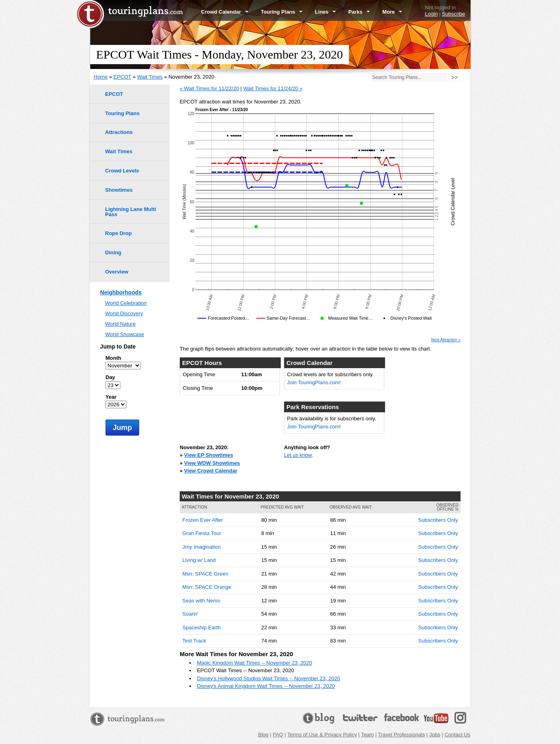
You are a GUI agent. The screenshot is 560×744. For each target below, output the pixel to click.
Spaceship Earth (202, 627)
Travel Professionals (401, 735)
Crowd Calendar (225, 12)
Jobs (435, 735)
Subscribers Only (438, 520)
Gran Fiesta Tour (202, 533)
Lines (325, 12)
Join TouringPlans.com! (314, 382)
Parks (359, 12)
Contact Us (457, 735)
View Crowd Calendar (211, 471)
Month (113, 358)
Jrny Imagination (202, 547)
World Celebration (126, 303)
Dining (113, 252)
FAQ (278, 735)
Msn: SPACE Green (206, 574)
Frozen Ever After (203, 520)
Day (110, 377)
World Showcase (125, 334)
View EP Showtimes (209, 455)
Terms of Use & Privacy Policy (322, 735)
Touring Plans (282, 12)
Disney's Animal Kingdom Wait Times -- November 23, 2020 (266, 686)
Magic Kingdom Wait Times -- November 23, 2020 (255, 663)
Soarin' (191, 614)
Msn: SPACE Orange (207, 587)
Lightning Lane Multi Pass (131, 212)
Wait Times (150, 77)
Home (101, 77)
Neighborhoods (121, 292)
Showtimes (119, 190)
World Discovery (124, 313)
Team (367, 735)
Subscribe (454, 14)
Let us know (298, 455)
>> (454, 77)
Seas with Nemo (202, 601)
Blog (263, 735)
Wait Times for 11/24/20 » (273, 88)
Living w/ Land (199, 560)
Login (431, 14)
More (392, 12)
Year (111, 397)
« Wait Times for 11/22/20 (209, 88)
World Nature (120, 324)
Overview (117, 272)
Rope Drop (118, 233)
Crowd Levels (122, 171)
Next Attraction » (446, 340)
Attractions (119, 132)
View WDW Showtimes (212, 463)
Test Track (194, 641)
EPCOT (123, 77)
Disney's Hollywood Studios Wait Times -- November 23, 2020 (269, 678)
